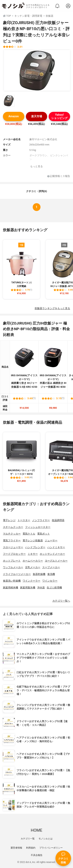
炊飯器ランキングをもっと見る (52, 308)
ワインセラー (50, 581)
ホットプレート (12, 561)
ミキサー (33, 554)
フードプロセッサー (14, 554)
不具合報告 (37, 855)
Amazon (14, 116)
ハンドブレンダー (35, 547)
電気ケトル (29, 534)
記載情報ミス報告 (59, 176)
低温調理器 (58, 520)
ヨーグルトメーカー (56, 561)
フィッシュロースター (38, 527)
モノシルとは (46, 839)
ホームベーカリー (33, 561)
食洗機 (51, 574)
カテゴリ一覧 (28, 839)
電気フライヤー (12, 540)
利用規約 (31, 848)
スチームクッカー (13, 527)
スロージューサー (13, 547)
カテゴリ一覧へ (61, 601)
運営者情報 (16, 848)
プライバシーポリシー (51, 848)
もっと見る (36, 166)
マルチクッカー (12, 534)
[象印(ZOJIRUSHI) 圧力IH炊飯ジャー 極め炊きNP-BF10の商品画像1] (37, 70)
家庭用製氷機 (28, 588)
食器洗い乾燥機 (12, 581)
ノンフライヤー (41, 520)
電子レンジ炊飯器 (33, 540)
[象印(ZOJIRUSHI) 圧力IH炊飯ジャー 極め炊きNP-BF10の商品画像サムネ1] (9, 101)
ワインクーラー (31, 581)
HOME (36, 830)
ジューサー (51, 540)
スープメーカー (51, 567)
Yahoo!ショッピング (59, 116)
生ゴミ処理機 (54, 588)
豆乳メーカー (33, 567)
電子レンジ (9, 520)
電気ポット (44, 534)
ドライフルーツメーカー (17, 574)
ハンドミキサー (56, 547)
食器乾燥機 (39, 574)
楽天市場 (37, 116)
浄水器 (41, 588)
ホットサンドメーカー (52, 554)
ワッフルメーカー (13, 567)
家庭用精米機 (11, 588)
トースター (24, 520)
